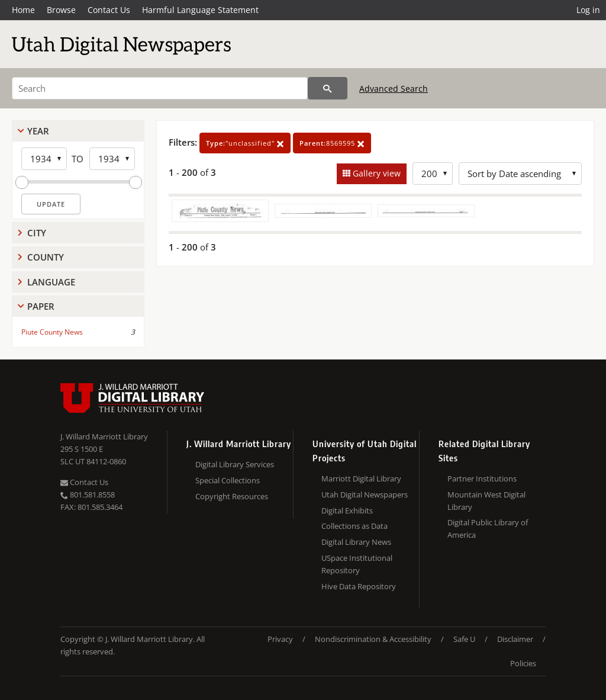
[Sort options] (520, 174)
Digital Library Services (235, 464)
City (37, 233)
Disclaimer (515, 639)
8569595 (332, 143)
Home (23, 10)
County (46, 257)
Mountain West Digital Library (486, 501)
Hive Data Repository (359, 586)
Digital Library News (356, 542)
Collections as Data (354, 526)
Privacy (280, 639)
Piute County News (52, 332)
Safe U (464, 639)
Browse (61, 10)
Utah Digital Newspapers (365, 495)
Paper (41, 306)
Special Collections (228, 480)
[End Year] (112, 159)
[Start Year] (44, 159)
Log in (588, 10)
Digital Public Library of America (488, 529)
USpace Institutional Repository (357, 564)
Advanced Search (394, 89)
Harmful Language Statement (200, 10)
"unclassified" (245, 143)
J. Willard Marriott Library (104, 436)
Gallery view (375, 173)
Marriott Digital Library (361, 479)
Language (51, 282)
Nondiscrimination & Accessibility (373, 639)
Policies (523, 663)
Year (38, 131)
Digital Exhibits (347, 510)
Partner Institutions (482, 479)
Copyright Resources (232, 496)
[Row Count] (433, 174)
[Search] (160, 88)
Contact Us (109, 10)
